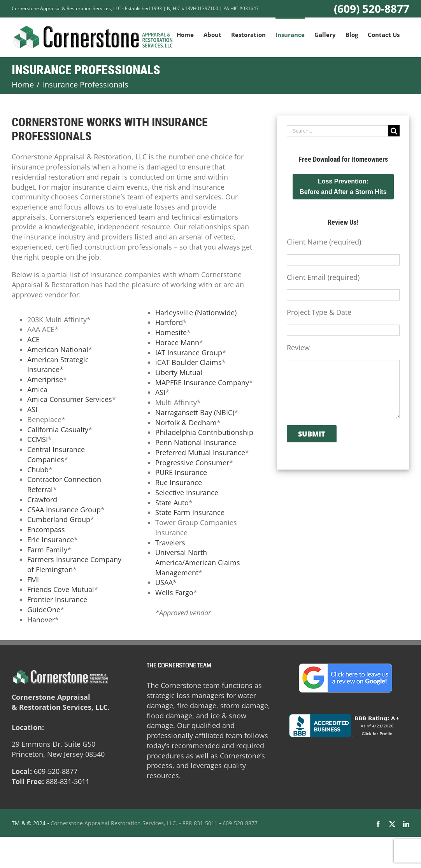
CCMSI (38, 439)
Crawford (42, 499)
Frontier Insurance (57, 599)
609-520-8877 (56, 771)
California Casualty (58, 430)
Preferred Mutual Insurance (200, 452)
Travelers (170, 543)
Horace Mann (177, 342)
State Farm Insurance (190, 512)
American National (58, 349)
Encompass (46, 529)
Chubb (38, 470)
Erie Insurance (51, 540)
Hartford (169, 322)
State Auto (172, 503)
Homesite (171, 332)
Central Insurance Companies (56, 454)
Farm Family (47, 550)
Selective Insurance (187, 493)
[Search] (394, 131)
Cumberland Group (59, 519)
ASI (32, 409)
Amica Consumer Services (70, 399)
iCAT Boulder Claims (189, 362)
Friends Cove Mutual (61, 589)
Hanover (41, 620)
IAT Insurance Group (189, 353)
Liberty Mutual (179, 372)
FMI (33, 580)
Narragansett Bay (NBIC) (195, 412)
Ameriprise (45, 379)
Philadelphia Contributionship (204, 432)
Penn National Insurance (196, 442)
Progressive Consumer (192, 463)
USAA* (166, 582)
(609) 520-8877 (372, 9)
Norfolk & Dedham (186, 423)
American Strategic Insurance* (58, 365)
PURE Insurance (181, 472)
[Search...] (338, 131)
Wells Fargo (174, 592)
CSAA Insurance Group (64, 510)
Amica (37, 389)
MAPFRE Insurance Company (202, 382)
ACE (33, 339)
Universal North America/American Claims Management (198, 562)
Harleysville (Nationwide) (196, 313)
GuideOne (44, 610)
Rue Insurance (179, 482)
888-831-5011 (68, 781)
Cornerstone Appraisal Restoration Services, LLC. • (116, 823)
